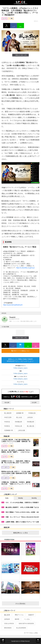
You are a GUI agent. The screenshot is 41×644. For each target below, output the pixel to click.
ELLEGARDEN (20, 628)
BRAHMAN (7, 628)
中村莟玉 (6, 426)
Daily (7, 498)
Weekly (20, 498)
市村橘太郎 (18, 422)
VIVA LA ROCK (8, 624)
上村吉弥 (29, 417)
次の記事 (35, 402)
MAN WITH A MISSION (25, 624)
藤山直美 (6, 615)
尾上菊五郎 (7, 413)
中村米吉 (6, 422)
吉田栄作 (6, 619)
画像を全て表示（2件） (20, 55)
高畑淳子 (30, 615)
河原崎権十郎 (8, 430)
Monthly (34, 498)
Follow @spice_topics (20, 368)
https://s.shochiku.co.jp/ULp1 (25, 268)
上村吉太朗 (20, 430)
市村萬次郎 (30, 422)
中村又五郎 (7, 417)
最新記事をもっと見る (25, 533)
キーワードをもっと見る (32, 633)
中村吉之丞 (18, 426)
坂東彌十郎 (19, 413)
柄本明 (16, 619)
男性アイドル (18, 615)
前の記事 (6, 402)
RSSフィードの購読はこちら (25, 351)
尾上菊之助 (30, 426)
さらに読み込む (26, 604)
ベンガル (26, 619)
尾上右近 (18, 417)
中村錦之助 (31, 413)
